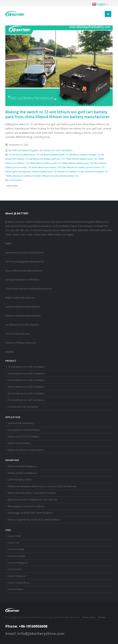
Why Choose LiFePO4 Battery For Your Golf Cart (33, 500)
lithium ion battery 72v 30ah (27, 176)
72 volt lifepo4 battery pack (50, 155)
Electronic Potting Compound (21, 343)
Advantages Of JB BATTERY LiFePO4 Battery (30, 513)
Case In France (16, 589)
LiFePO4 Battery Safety (20, 480)
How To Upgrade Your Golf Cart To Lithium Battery (34, 520)
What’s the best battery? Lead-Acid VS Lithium (32, 493)
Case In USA (14, 536)
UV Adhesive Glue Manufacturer (22, 325)
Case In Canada (16, 549)
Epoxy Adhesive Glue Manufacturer (24, 271)
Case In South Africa (18, 583)
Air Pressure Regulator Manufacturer (25, 262)
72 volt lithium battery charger (81, 155)
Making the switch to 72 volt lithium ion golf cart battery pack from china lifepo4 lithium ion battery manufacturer (57, 114)
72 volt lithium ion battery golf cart (43, 159)
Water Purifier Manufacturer (20, 298)
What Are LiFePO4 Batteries (22, 466)
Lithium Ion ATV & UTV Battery (23, 436)
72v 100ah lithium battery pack (77, 159)
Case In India (15, 569)
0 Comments (15, 180)
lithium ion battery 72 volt (71, 172)
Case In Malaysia (17, 576)
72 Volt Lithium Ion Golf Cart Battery (26, 400)
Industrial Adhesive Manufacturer (23, 307)
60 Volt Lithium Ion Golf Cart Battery (26, 394)
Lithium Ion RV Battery (19, 443)
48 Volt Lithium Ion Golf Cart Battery (26, 387)
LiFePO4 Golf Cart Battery (21, 423)
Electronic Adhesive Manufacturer (23, 316)
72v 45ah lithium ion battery (42, 167)
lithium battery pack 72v (45, 172)
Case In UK (14, 543)
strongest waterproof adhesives (22, 280)
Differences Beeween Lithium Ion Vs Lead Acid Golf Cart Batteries (42, 486)
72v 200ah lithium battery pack (41, 163)
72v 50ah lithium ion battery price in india (79, 167)
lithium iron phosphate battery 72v (60, 176)
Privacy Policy (89, 617)
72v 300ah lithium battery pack (73, 163)
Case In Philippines (18, 563)
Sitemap (101, 617)
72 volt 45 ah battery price (22, 155)
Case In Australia (17, 556)
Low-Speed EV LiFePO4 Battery (24, 430)
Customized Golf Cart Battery (23, 407)
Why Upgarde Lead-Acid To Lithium (26, 506)
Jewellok (10, 352)
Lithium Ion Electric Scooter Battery (26, 450)
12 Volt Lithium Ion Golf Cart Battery (26, 367)
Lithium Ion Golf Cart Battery (58, 150)
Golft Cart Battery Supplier (25, 150)
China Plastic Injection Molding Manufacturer (29, 289)
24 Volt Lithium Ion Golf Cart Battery (26, 374)
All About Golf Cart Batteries (22, 473)
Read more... (13, 186)
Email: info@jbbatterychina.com (35, 633)
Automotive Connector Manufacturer (25, 253)
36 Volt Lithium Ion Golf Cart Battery (26, 380)
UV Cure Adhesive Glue (18, 334)
